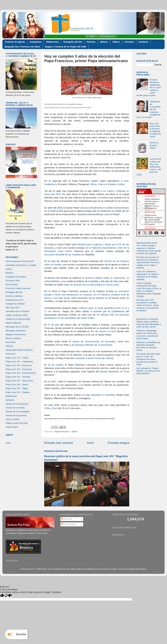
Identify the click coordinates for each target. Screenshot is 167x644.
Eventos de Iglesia (15, 42)
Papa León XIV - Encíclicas (19, 369)
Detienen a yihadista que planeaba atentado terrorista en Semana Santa (148, 346)
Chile (47, 408)
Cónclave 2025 (13, 281)
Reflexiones (52, 42)
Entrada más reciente (59, 443)
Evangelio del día (14, 292)
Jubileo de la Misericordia (18, 319)
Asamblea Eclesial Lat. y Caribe (21, 265)
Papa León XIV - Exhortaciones (21, 373)
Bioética (9, 273)
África (93, 184)
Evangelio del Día (73, 42)
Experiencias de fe (15, 300)
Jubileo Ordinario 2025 (17, 315)
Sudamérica (51, 184)
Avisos (9, 269)
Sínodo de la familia (15, 408)
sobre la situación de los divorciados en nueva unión (91, 285)
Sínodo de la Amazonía (17, 404)
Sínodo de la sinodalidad (18, 412)
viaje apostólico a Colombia (100, 395)
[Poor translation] (8, 596)
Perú (55, 408)
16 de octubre (56, 365)
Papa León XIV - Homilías (18, 377)
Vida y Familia (12, 419)
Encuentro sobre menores (18, 288)
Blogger (142, 569)
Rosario (104, 372)
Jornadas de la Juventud (17, 311)
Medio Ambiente (13, 323)
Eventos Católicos (14, 296)
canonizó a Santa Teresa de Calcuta (94, 358)
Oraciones (11, 354)
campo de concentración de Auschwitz (94, 341)
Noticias (91, 42)
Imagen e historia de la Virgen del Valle (66, 47)
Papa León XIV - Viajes (17, 388)
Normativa (11, 342)
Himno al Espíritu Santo (154, 145)
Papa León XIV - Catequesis (19, 362)
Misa (78, 351)
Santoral (10, 400)
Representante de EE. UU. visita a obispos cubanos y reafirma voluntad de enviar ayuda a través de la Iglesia (149, 248)
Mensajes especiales (16, 331)
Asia (126, 181)
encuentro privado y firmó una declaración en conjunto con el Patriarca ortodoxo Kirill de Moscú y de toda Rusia (87, 295)
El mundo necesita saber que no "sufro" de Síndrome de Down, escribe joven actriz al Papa (148, 359)
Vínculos (129, 42)
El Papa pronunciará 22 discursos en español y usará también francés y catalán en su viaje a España (148, 262)
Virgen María (12, 427)
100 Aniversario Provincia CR (20, 261)
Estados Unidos (116, 184)
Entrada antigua (119, 443)
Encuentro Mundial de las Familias (63, 255)
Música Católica (13, 338)
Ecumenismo (12, 284)
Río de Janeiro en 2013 (103, 331)
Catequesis (36, 42)
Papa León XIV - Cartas (17, 358)
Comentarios (68, 524)
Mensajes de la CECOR (17, 327)
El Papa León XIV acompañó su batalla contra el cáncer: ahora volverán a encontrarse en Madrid (148, 305)
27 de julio (53, 325)
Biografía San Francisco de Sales (22, 47)
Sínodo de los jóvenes (16, 415)
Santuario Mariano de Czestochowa (93, 345)
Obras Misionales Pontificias (19, 350)
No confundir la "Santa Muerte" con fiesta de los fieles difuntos (148, 371)
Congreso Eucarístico (16, 277)
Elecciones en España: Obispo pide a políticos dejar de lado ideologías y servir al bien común (149, 323)
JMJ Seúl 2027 (13, 308)
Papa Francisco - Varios (66, 432)
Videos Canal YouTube (17, 423)
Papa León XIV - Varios (17, 385)
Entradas (67, 519)
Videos (116, 42)
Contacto (143, 42)
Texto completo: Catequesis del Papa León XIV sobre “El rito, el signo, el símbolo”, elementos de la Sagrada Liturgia (149, 290)
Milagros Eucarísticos (16, 334)
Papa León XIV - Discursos (19, 365)
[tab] (144, 191)
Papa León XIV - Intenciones (19, 381)
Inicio (90, 443)
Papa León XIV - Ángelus (18, 392)
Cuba (101, 184)
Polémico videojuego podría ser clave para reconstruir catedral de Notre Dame (147, 335)
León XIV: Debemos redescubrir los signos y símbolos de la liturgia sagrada (148, 275)
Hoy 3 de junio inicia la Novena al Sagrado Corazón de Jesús (155, 130)
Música (104, 42)
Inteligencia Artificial (15, 304)
